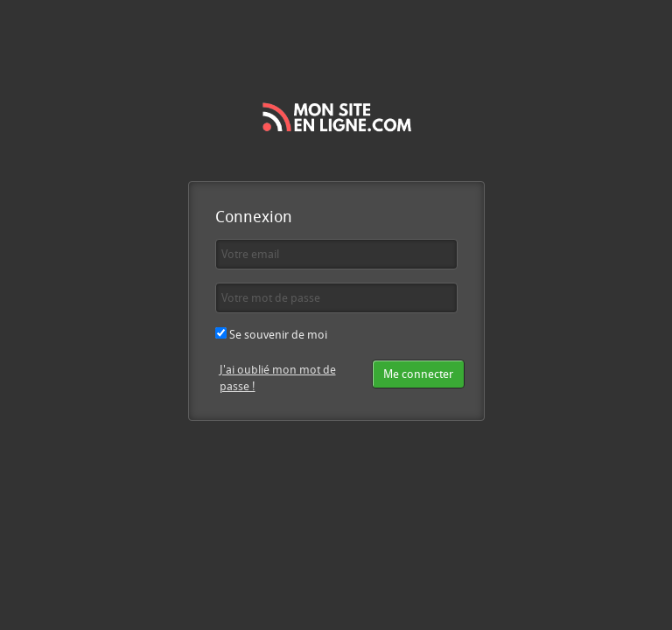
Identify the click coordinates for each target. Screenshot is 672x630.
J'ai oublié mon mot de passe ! (278, 378)
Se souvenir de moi (271, 334)
